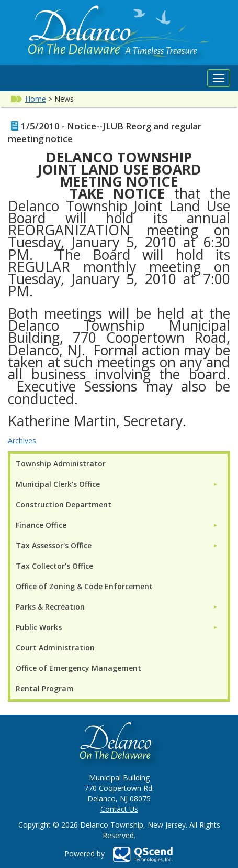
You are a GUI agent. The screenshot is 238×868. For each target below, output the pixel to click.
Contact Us (119, 809)
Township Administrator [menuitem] (61, 464)
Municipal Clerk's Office (58, 484)
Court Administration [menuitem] (55, 648)
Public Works (39, 627)
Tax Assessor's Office (54, 545)
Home (36, 99)
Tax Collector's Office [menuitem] (54, 566)
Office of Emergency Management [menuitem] (78, 668)
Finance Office (41, 525)
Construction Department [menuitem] (64, 504)
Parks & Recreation (50, 607)
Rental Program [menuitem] (45, 688)
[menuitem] (117, 484)
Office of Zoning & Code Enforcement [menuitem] (84, 586)
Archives (22, 441)
